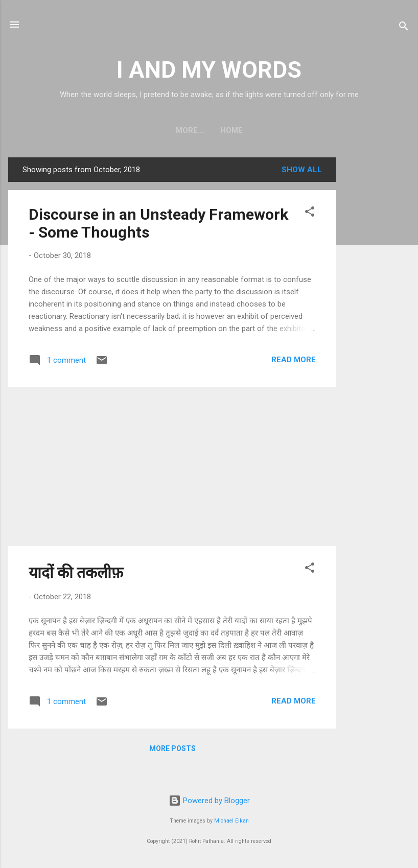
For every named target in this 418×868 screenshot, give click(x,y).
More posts (172, 748)
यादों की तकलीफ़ (76, 572)
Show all (302, 170)
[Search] (404, 28)
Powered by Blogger (209, 801)
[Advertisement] (377, 311)
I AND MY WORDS (209, 70)
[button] (310, 213)
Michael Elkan (231, 821)
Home (209, 130)
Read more (294, 360)
